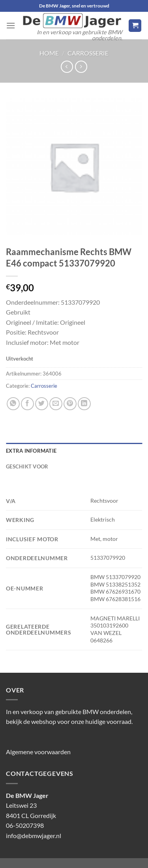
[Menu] (11, 25)
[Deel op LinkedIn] (84, 404)
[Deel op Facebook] (27, 404)
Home (49, 53)
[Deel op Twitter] (42, 404)
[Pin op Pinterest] (70, 404)
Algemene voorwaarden (38, 752)
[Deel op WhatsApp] (13, 404)
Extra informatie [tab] (31, 451)
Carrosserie (88, 53)
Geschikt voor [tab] (27, 466)
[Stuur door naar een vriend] (56, 404)
